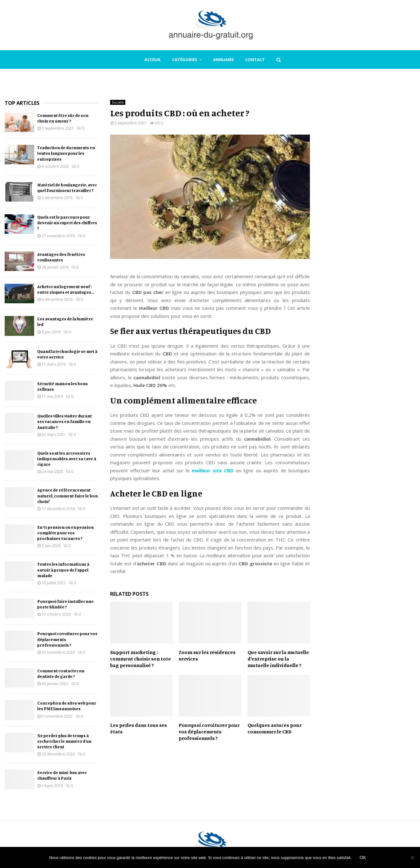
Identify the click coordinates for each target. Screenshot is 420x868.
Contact (255, 60)
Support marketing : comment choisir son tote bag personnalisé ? (141, 659)
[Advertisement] (369, 193)
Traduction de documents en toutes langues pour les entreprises (66, 153)
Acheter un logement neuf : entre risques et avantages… (66, 289)
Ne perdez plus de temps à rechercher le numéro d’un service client (64, 741)
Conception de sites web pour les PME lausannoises (67, 706)
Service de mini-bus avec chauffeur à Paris (62, 775)
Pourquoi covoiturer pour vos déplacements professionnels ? (209, 732)
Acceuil (153, 60)
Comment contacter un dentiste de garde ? (61, 673)
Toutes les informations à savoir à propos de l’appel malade (63, 570)
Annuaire (223, 60)
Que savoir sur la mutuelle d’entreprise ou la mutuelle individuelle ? (278, 659)
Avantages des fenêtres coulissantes (61, 257)
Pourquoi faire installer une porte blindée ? (65, 604)
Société (118, 102)
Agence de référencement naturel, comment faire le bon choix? (67, 495)
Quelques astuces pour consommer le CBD (275, 728)
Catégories (185, 60)
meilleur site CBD (213, 470)
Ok (363, 857)
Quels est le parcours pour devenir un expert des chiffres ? (67, 223)
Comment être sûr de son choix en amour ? (63, 118)
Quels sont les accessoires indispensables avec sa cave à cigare (67, 458)
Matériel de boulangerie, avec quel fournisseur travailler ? (67, 187)
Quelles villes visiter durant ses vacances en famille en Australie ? (65, 421)
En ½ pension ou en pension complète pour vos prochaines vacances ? (65, 533)
